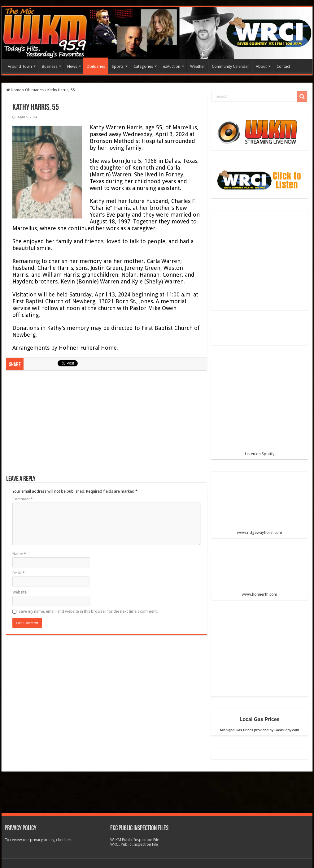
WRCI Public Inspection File (134, 844)
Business (50, 66)
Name (19, 554)
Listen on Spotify (259, 409)
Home (14, 90)
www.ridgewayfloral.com (259, 505)
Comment (23, 499)
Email (19, 573)
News (72, 66)
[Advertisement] (107, 426)
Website (20, 592)
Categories (143, 66)
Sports (118, 66)
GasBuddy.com (287, 730)
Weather (198, 66)
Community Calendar (230, 66)
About (261, 66)
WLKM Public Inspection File (135, 840)
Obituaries (96, 66)
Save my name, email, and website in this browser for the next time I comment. (88, 611)
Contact (283, 66)
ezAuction (172, 66)
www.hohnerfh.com (259, 594)
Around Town (20, 66)
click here (64, 840)
